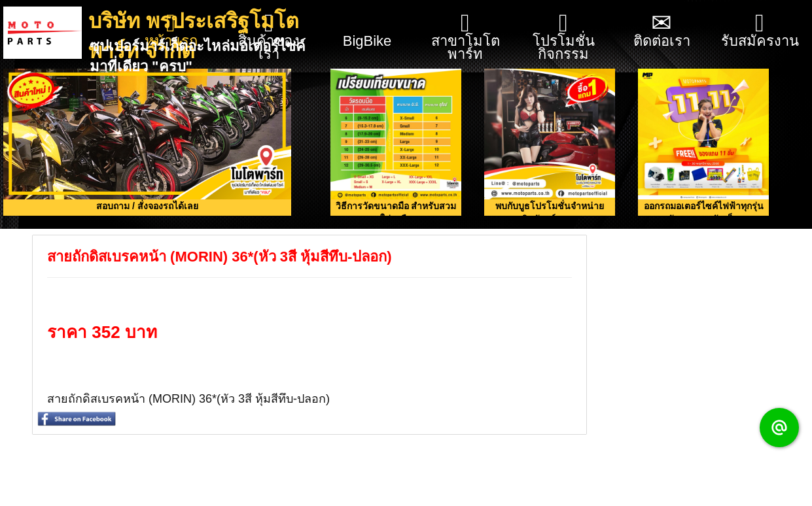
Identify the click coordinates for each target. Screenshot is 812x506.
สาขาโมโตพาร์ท (466, 36)
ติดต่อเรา (662, 30)
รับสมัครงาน (760, 30)
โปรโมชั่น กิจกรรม (564, 36)
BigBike (367, 25)
